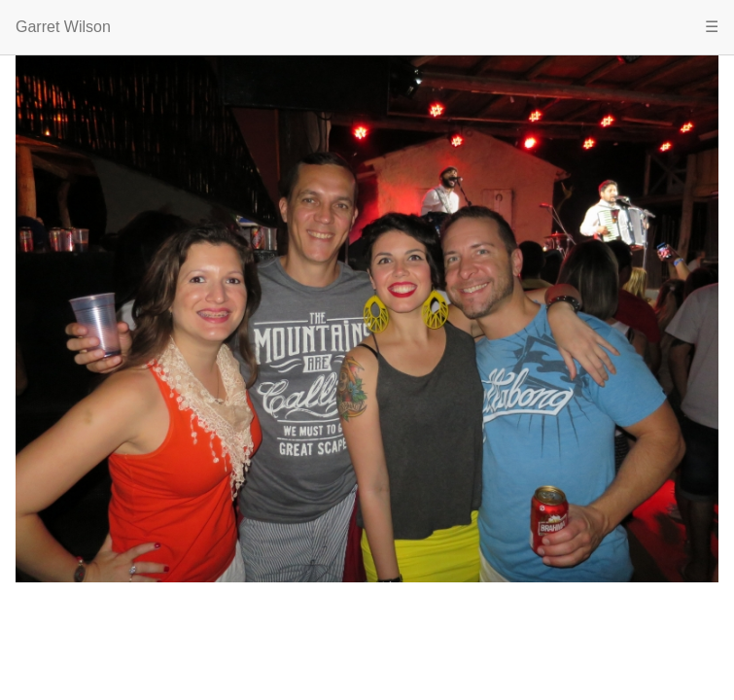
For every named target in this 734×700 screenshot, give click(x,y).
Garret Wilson (63, 27)
